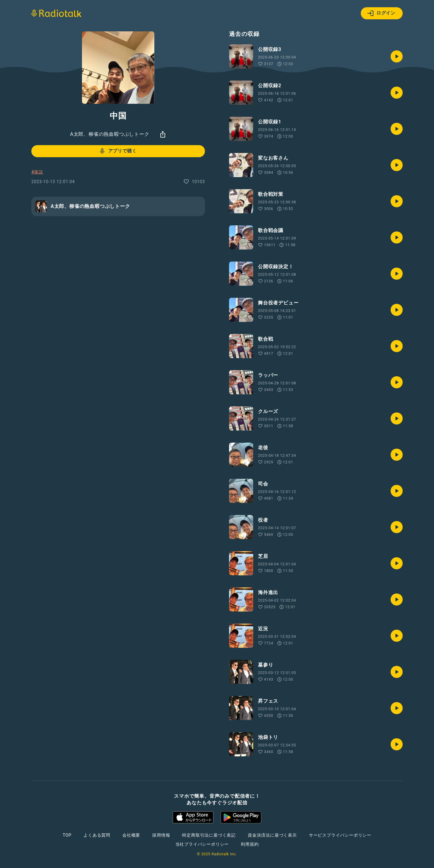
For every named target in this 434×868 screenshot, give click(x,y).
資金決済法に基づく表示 (272, 835)
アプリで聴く (118, 151)
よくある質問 (97, 835)
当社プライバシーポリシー (202, 844)
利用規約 (250, 844)
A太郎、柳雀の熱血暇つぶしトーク (110, 134)
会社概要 (131, 835)
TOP (67, 835)
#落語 (37, 172)
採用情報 (161, 835)
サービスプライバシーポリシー (340, 835)
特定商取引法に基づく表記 (209, 835)
